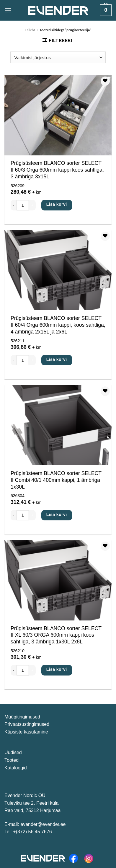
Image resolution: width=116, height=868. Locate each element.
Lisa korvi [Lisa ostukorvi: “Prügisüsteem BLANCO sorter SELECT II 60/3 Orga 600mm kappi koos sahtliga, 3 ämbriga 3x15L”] (57, 204)
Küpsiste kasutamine (26, 732)
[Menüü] (8, 10)
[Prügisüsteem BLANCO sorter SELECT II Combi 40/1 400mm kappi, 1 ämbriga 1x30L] (58, 425)
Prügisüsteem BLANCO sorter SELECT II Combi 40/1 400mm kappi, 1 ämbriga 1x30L (56, 480)
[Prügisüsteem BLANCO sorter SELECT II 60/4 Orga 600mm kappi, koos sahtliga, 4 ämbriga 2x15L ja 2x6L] (58, 270)
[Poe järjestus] (58, 57)
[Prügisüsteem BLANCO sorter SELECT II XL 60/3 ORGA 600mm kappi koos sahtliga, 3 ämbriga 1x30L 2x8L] (58, 580)
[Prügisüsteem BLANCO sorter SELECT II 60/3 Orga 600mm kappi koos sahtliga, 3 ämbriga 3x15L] (58, 115)
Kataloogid (16, 768)
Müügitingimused (22, 717)
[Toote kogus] (23, 205)
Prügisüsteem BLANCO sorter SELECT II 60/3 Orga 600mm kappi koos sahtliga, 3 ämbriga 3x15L (57, 170)
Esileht (30, 30)
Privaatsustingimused (27, 724)
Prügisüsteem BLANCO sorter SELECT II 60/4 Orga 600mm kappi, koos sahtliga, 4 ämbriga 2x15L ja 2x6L (58, 325)
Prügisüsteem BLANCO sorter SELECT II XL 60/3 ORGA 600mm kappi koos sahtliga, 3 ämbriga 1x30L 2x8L (56, 635)
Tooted (12, 760)
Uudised (13, 752)
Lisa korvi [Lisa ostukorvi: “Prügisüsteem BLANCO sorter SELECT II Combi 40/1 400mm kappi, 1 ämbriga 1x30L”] (57, 515)
